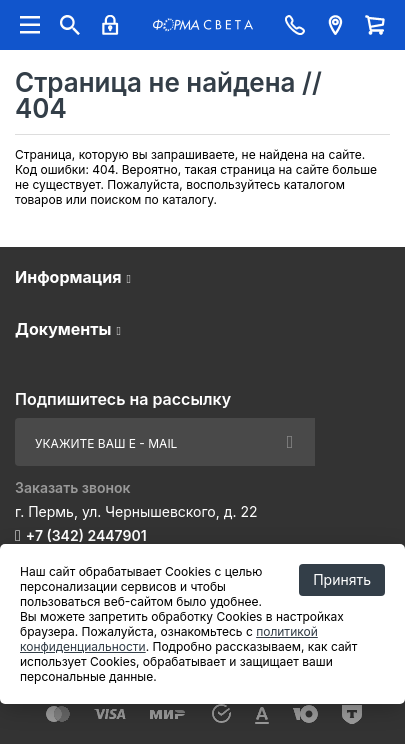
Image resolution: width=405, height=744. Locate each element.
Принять (342, 579)
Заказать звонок (73, 487)
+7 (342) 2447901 (86, 535)
